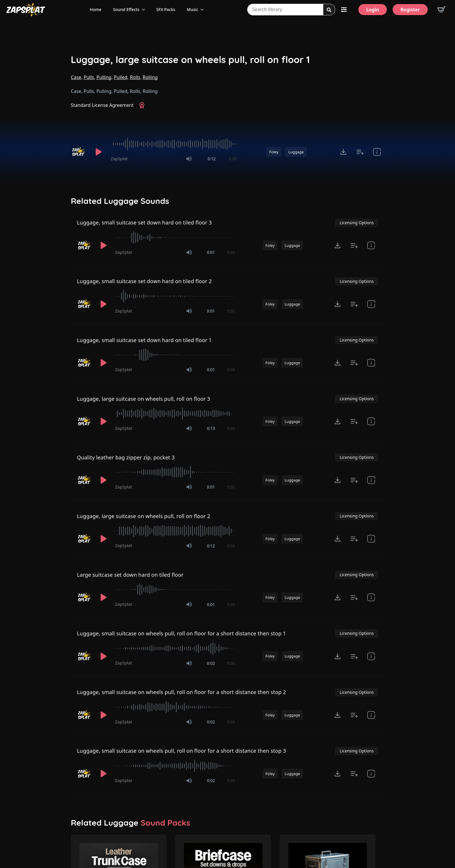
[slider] (174, 144)
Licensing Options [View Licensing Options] (356, 223)
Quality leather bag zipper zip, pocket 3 (126, 457)
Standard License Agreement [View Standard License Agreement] (102, 105)
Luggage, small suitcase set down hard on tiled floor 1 (144, 340)
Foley (274, 152)
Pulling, (104, 77)
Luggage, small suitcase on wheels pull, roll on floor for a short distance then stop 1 (182, 633)
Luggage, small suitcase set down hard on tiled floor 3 (144, 222)
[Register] (410, 10)
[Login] (373, 10)
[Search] (329, 10)
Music (193, 9)
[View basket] (441, 10)
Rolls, (136, 77)
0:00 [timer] (233, 159)
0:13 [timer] (211, 428)
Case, (77, 77)
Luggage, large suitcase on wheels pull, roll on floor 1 (190, 60)
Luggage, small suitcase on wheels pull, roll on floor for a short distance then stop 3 (182, 751)
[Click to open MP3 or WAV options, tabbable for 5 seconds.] (343, 152)
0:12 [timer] (212, 159)
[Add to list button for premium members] (360, 152)
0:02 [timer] (211, 663)
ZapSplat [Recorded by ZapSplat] (119, 159)
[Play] (99, 152)
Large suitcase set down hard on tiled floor (130, 575)
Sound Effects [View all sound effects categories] (126, 9)
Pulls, (89, 77)
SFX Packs (166, 9)
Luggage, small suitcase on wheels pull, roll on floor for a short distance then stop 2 (182, 692)
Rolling (150, 77)
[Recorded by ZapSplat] (79, 152)
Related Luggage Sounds (120, 201)
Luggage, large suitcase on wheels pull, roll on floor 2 (143, 516)
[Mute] (189, 159)
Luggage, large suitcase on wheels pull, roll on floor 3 (143, 399)
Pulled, (121, 77)
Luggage (296, 152)
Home (95, 9)
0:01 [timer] (211, 252)
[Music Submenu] (204, 10)
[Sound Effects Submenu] (145, 10)
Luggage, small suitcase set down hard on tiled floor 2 (144, 281)
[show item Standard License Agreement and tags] (377, 152)
